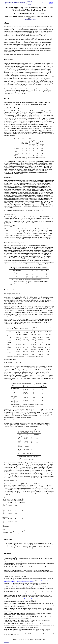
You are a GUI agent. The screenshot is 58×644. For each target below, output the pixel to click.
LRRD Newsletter (41, 3)
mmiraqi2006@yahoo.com (29, 19)
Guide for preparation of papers (30, 3)
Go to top (6, 642)
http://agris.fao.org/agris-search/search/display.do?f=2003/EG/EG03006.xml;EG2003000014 (27, 581)
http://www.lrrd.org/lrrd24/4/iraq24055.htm (33, 598)
